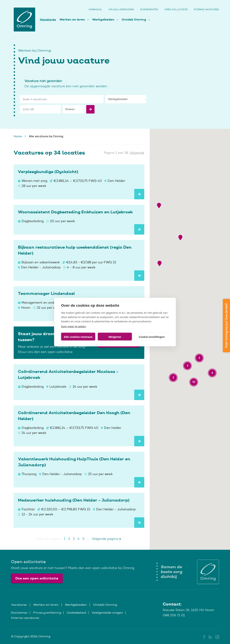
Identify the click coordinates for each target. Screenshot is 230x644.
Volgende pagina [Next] (106, 539)
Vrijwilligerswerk (121, 9)
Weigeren (115, 337)
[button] (159, 293)
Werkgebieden (104, 20)
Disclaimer (19, 613)
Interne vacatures (206, 9)
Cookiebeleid (76, 613)
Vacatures (48, 20)
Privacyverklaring (47, 613)
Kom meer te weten (74, 326)
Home (18, 136)
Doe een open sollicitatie (37, 578)
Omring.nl (95, 9)
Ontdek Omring (134, 20)
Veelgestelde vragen (107, 613)
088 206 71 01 (174, 615)
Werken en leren (73, 20)
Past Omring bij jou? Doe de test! (226, 326)
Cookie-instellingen (152, 337)
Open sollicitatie (176, 9)
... (88, 539)
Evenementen (149, 9)
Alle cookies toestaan (78, 337)
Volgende (137, 153)
